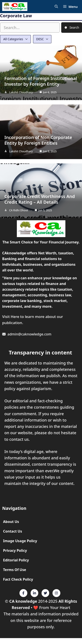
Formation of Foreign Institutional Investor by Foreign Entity (41, 81)
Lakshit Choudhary (21, 92)
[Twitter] (23, 593)
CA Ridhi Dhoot (19, 210)
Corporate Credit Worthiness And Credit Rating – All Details (40, 199)
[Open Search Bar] (56, 7)
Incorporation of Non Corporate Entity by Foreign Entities (38, 140)
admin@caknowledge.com (29, 334)
